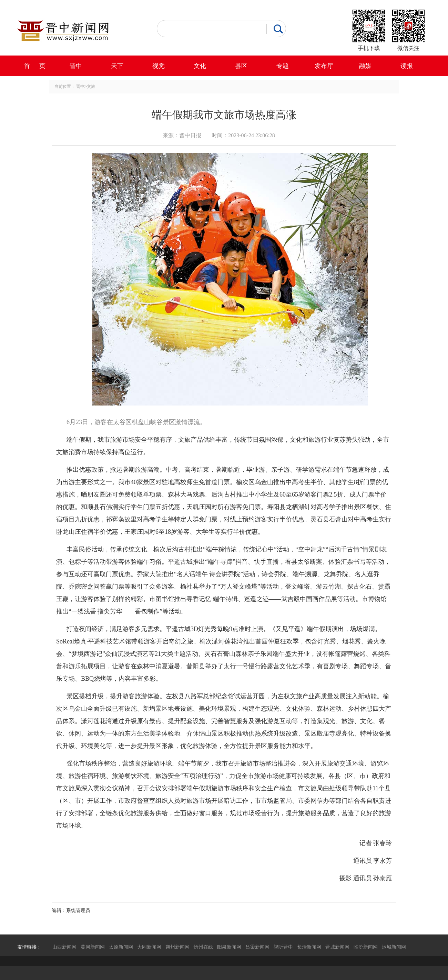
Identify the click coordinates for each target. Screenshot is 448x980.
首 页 (35, 66)
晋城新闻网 (337, 947)
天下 (117, 66)
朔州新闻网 (177, 947)
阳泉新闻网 (229, 947)
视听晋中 (283, 947)
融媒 (365, 66)
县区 (241, 66)
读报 (407, 66)
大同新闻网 (149, 947)
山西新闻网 (64, 947)
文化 (200, 66)
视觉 (159, 66)
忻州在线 (203, 947)
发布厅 (324, 66)
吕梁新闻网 (257, 947)
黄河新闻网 (93, 947)
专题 (283, 66)
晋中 (76, 66)
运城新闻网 (394, 947)
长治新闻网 (309, 947)
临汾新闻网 (366, 947)
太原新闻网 (121, 947)
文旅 (91, 87)
